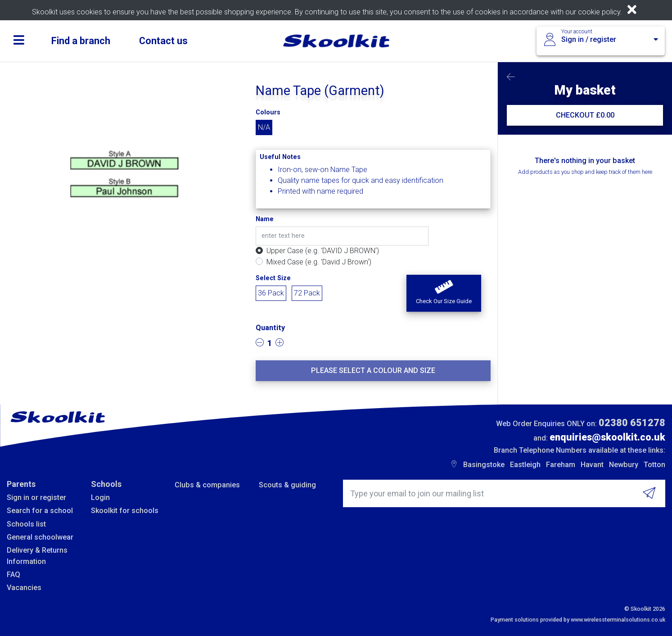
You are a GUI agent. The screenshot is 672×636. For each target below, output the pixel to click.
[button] (444, 293)
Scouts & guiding (287, 485)
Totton (654, 465)
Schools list (26, 524)
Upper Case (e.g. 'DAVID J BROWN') (323, 251)
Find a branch (81, 41)
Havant (592, 465)
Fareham (561, 465)
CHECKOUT (585, 115)
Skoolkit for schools (125, 511)
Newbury (624, 465)
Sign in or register (36, 497)
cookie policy (599, 12)
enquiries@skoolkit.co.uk (607, 437)
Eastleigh (525, 465)
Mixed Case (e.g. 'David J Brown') (319, 262)
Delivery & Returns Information (37, 556)
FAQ (14, 575)
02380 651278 (632, 423)
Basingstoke (484, 465)
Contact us (163, 41)
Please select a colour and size (373, 370)
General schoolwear (40, 537)
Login (100, 497)
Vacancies (24, 588)
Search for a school (40, 511)
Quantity (270, 328)
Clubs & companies (207, 485)
